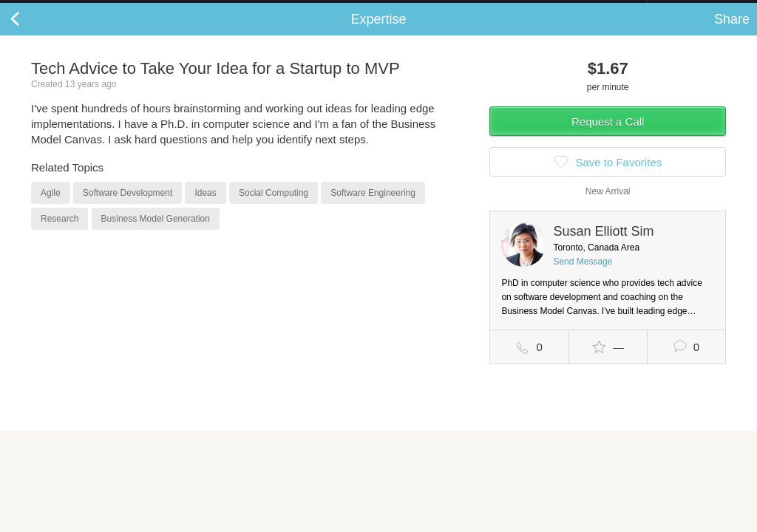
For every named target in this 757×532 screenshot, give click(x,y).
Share (732, 34)
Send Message (583, 276)
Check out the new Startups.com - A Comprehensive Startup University (488, 10)
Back (30, 34)
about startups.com (700, 10)
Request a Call (608, 136)
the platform (77, 8)
